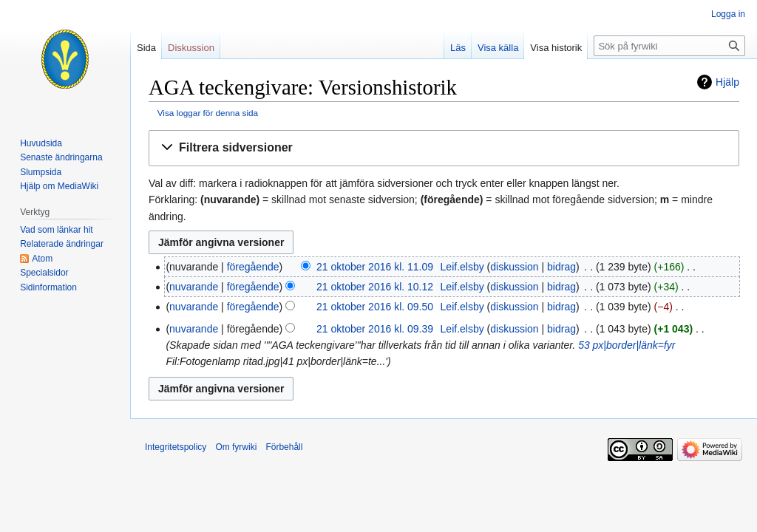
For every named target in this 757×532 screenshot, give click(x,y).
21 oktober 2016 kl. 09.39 (375, 329)
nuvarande (194, 287)
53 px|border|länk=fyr (627, 345)
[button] (444, 148)
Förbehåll (284, 447)
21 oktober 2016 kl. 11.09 (375, 267)
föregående (253, 267)
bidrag (561, 267)
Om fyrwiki (236, 447)
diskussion (514, 267)
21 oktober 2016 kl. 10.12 (375, 287)
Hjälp (727, 82)
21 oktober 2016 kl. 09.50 (375, 307)
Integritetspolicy (176, 447)
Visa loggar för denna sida (208, 113)
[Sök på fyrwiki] (669, 46)
